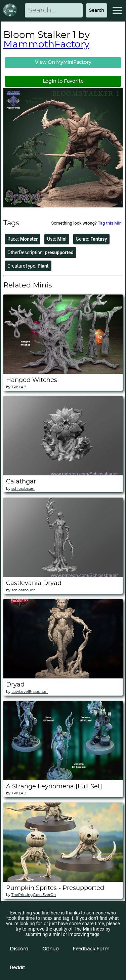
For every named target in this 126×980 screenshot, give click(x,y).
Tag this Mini (110, 223)
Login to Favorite (63, 81)
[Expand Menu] (117, 10)
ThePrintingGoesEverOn (34, 895)
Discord (19, 949)
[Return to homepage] (11, 11)
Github (50, 949)
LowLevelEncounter (30, 692)
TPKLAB (19, 387)
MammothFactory (46, 45)
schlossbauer (23, 489)
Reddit (17, 968)
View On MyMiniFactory (63, 63)
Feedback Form (91, 949)
